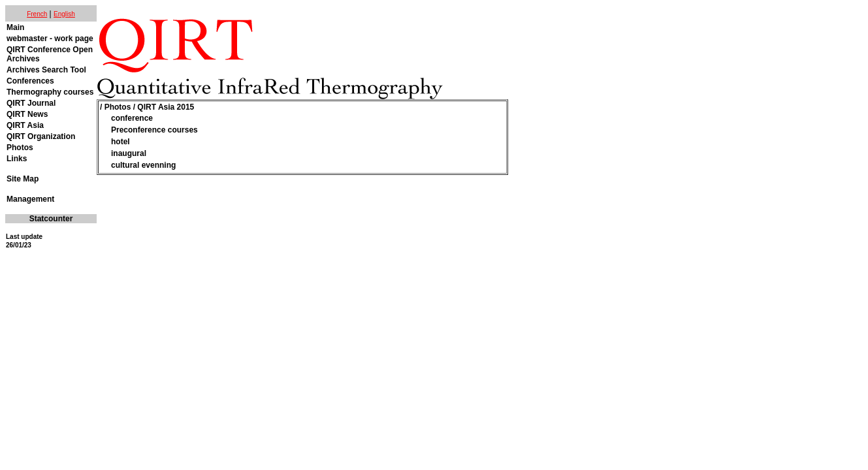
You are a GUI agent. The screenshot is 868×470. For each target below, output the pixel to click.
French (37, 14)
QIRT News (27, 114)
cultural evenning (143, 165)
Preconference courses (154, 130)
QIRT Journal (31, 103)
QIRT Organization (41, 136)
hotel (121, 142)
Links (17, 159)
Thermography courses (50, 92)
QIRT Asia (25, 125)
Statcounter (51, 219)
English (64, 14)
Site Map (23, 179)
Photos (20, 148)
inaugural (129, 153)
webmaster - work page (50, 39)
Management (30, 199)
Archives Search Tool (46, 70)
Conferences (30, 81)
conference (132, 118)
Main (15, 27)
